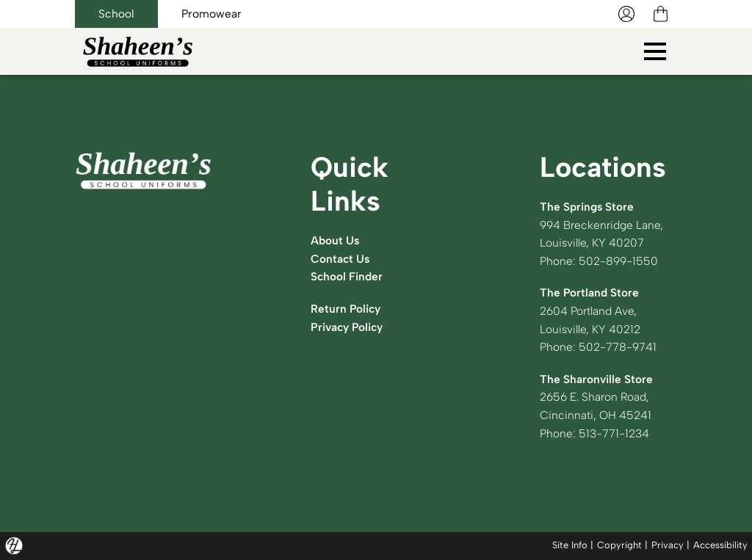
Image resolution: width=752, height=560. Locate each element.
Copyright (619, 545)
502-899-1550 (618, 261)
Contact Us (340, 259)
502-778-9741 (618, 347)
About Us (335, 240)
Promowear (211, 14)
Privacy (668, 545)
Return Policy (346, 309)
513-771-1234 (614, 433)
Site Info (570, 545)
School (116, 14)
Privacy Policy (347, 327)
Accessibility (720, 545)
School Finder (347, 276)
